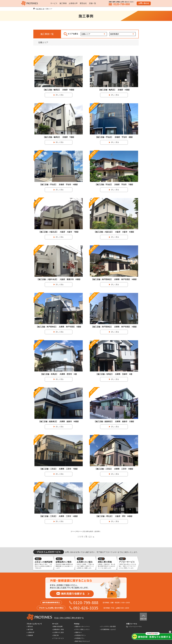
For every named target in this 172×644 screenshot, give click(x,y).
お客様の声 (73, 3)
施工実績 (30, 629)
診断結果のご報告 (59, 629)
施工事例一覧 (40, 9)
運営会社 (83, 3)
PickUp (77, 624)
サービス (54, 3)
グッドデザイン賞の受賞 (108, 626)
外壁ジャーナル (132, 624)
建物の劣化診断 (58, 626)
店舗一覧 (92, 3)
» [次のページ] (94, 537)
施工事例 (63, 3)
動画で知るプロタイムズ (82, 641)
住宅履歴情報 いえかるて (109, 629)
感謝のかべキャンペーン (82, 626)
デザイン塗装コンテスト (82, 629)
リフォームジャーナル (135, 626)
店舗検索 (30, 635)
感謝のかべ (79, 632)
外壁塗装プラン (80, 638)
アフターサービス (59, 638)
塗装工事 (56, 635)
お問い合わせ (144, 3)
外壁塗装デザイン (81, 635)
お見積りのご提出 (59, 632)
